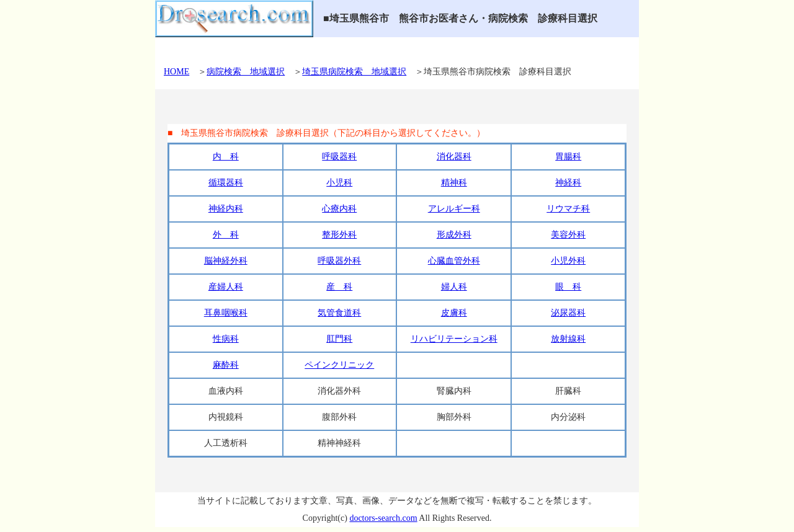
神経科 (568, 183)
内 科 (226, 157)
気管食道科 (339, 313)
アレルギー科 (454, 209)
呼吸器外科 (339, 261)
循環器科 (226, 183)
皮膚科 (454, 313)
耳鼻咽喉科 (226, 313)
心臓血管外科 (454, 261)
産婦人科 (226, 287)
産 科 (339, 287)
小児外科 (568, 261)
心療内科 (339, 209)
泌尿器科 (568, 313)
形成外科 (454, 235)
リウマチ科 (568, 209)
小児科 (339, 183)
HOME (176, 72)
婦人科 (454, 287)
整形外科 (339, 235)
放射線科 (568, 339)
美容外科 (568, 235)
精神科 (454, 183)
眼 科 (568, 287)
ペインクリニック (339, 365)
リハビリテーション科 (454, 339)
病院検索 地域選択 (246, 72)
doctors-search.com (383, 518)
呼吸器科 (339, 157)
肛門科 (339, 339)
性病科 (226, 339)
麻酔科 (226, 365)
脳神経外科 (226, 261)
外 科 (226, 235)
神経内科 (226, 209)
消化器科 (454, 157)
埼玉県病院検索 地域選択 (354, 72)
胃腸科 (568, 157)
